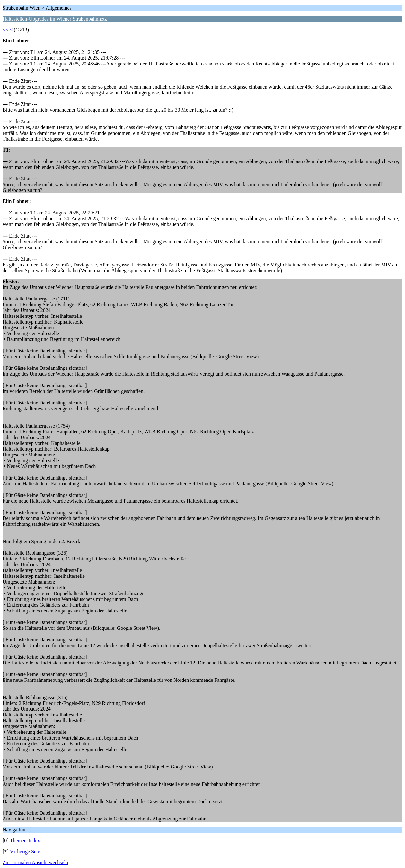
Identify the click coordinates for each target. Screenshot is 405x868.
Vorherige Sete (25, 851)
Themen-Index (25, 841)
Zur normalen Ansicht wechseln (35, 862)
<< (5, 30)
